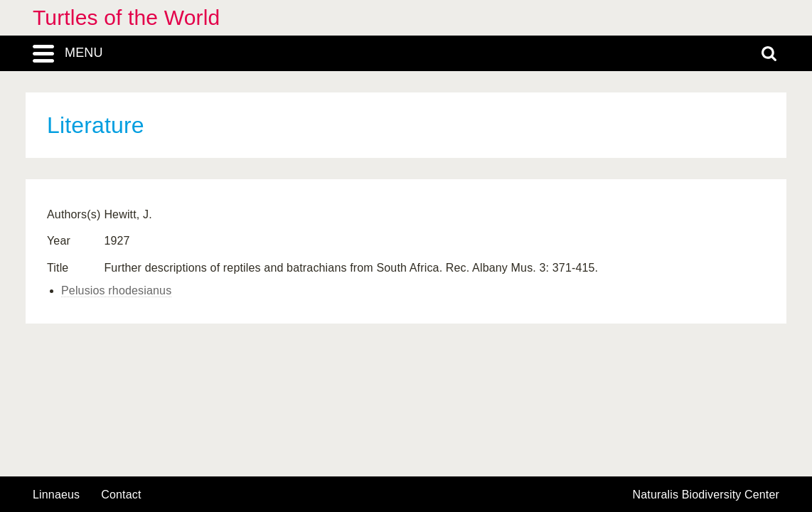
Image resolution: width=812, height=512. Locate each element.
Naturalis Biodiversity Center (706, 495)
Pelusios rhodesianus (116, 290)
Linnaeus (56, 495)
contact (121, 495)
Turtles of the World (126, 17)
